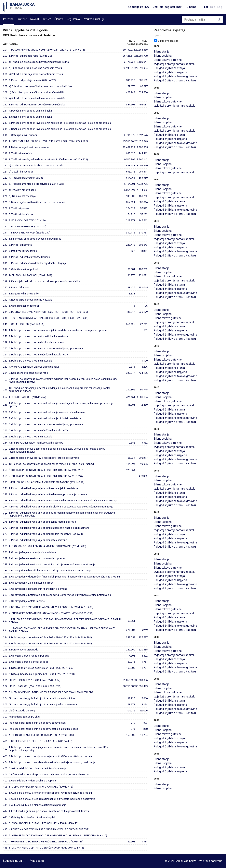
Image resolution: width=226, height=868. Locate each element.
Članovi (59, 19)
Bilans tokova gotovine (168, 60)
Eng (220, 7)
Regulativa (73, 19)
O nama (191, 7)
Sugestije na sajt (13, 861)
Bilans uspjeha (163, 56)
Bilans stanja (162, 52)
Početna (8, 19)
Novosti (35, 19)
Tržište (47, 19)
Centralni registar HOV (166, 7)
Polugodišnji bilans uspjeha (170, 72)
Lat (205, 7)
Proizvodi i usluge (94, 19)
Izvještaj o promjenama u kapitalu (175, 64)
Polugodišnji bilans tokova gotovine (175, 76)
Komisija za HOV (138, 7)
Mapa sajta (37, 861)
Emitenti (22, 19)
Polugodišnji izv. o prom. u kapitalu (175, 80)
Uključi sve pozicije (168, 41)
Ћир (212, 7)
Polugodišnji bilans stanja (169, 68)
